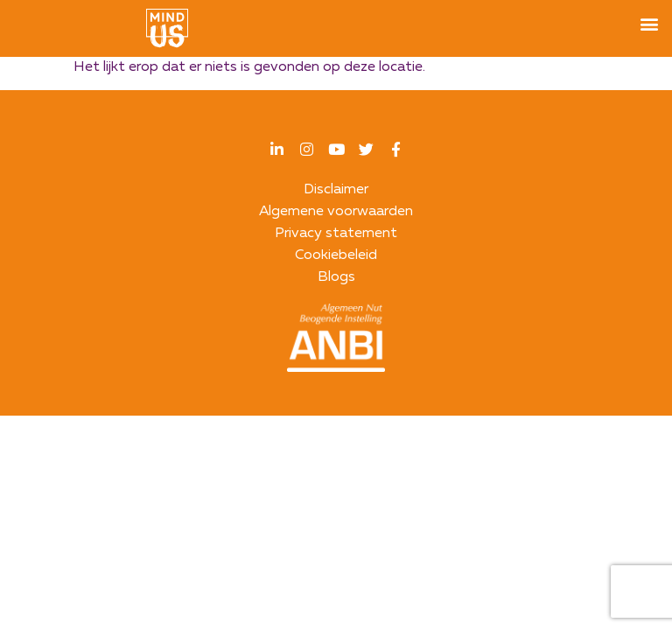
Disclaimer (336, 190)
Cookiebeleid (336, 255)
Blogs (336, 277)
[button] (649, 23)
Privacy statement (336, 234)
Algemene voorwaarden (336, 212)
